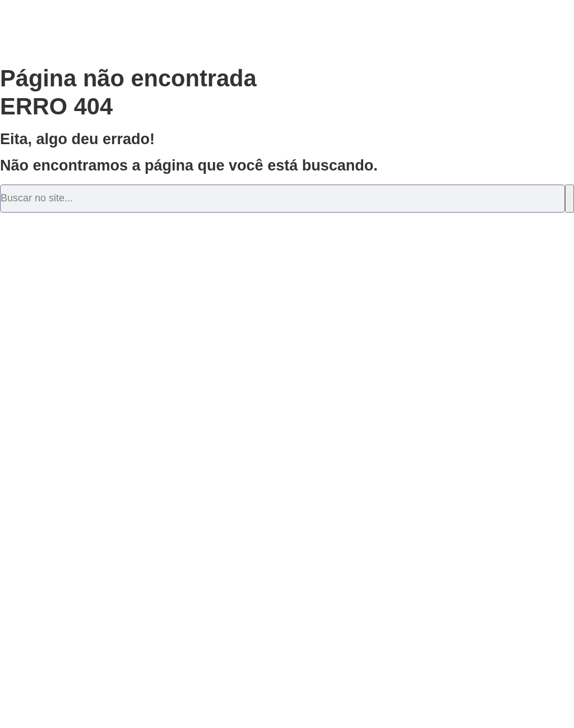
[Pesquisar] (570, 199)
